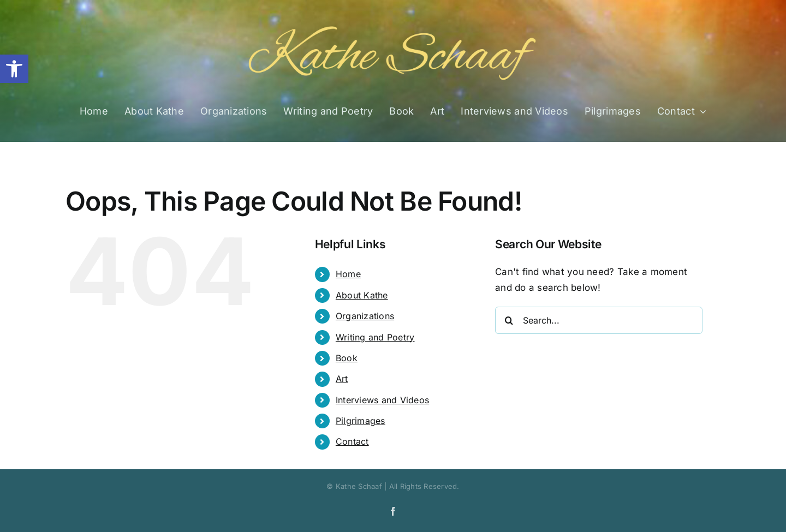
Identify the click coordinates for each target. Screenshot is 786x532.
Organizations (365, 316)
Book (347, 358)
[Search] (509, 320)
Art (342, 379)
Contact (352, 441)
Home (348, 274)
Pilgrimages (361, 421)
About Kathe (362, 295)
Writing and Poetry (375, 337)
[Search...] (599, 320)
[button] (14, 69)
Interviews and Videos (382, 400)
